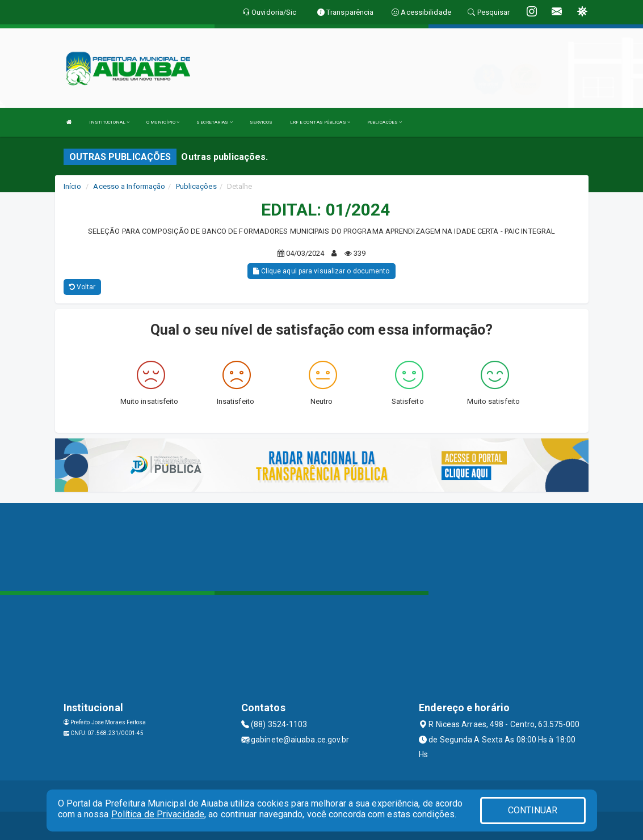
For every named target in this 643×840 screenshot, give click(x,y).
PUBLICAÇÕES (384, 122)
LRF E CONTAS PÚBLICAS (320, 122)
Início (73, 186)
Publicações (196, 186)
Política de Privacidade (158, 814)
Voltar (83, 287)
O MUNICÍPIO (163, 122)
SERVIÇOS (261, 122)
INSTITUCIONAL (110, 122)
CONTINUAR (533, 810)
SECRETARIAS (214, 122)
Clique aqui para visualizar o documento (321, 271)
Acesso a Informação (129, 186)
